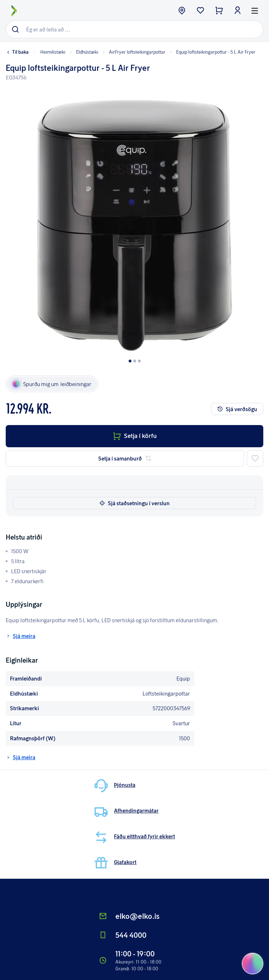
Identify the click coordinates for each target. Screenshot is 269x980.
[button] (134, 220)
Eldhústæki (83, 52)
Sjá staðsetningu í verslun (134, 503)
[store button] (182, 11)
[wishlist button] (200, 11)
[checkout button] (219, 11)
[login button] (238, 11)
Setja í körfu (135, 436)
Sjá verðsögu (237, 409)
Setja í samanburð (125, 458)
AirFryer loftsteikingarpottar (133, 52)
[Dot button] (130, 361)
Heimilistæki (53, 52)
